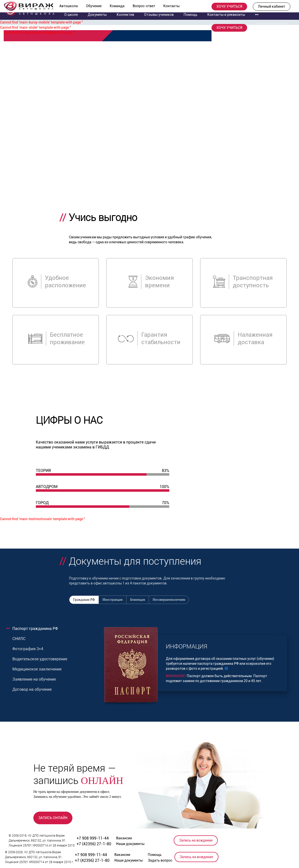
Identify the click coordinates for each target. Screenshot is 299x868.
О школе (71, 15)
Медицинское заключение (37, 669)
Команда (117, 6)
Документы (97, 15)
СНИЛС (19, 639)
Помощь (191, 15)
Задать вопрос (160, 860)
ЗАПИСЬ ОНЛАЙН (53, 818)
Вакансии (124, 838)
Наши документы (130, 844)
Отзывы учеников (159, 15)
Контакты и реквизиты (226, 15)
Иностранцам (113, 600)
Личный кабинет (272, 6)
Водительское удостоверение (40, 659)
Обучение (94, 6)
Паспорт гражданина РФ (35, 629)
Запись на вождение (196, 840)
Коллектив (125, 15)
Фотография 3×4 (28, 649)
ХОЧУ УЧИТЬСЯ (229, 6)
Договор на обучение (32, 689)
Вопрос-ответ (144, 6)
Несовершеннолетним (169, 600)
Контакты (171, 6)
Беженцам (138, 600)
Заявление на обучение (34, 679)
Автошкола (69, 6)
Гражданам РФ (84, 600)
